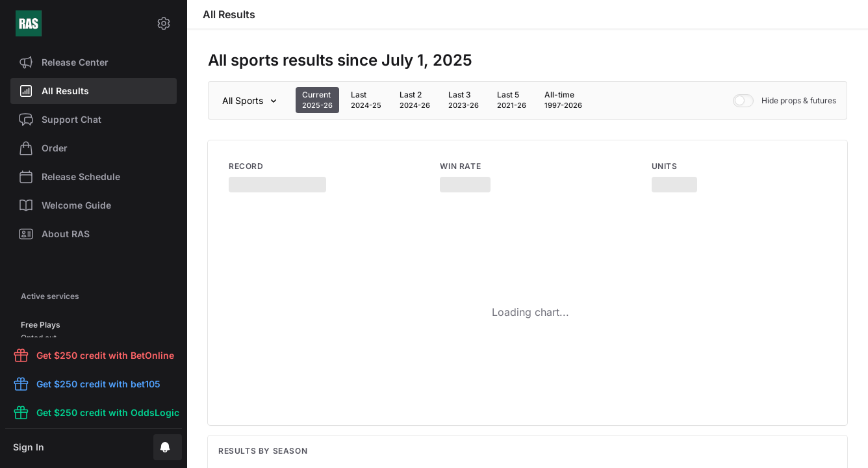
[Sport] (252, 101)
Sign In (29, 447)
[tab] (317, 100)
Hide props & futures (785, 101)
